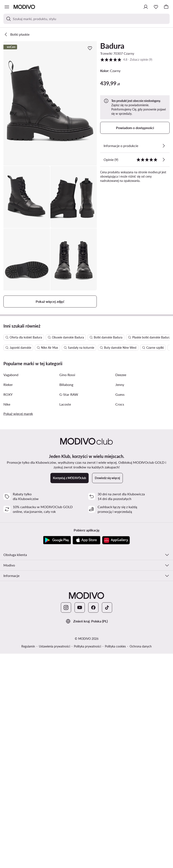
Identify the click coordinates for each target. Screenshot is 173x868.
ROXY (8, 579)
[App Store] (86, 725)
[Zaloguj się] (146, 7)
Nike (7, 589)
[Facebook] (93, 792)
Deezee (121, 559)
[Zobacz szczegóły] (164, 146)
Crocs (120, 589)
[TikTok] (107, 792)
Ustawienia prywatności (54, 831)
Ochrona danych (141, 831)
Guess (120, 579)
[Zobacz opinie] (164, 160)
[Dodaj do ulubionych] (90, 48)
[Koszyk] (166, 7)
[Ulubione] (156, 7)
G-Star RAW (69, 579)
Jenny (120, 569)
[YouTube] (80, 792)
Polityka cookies (115, 831)
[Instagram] (66, 792)
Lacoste (65, 589)
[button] (50, 103)
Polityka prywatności (87, 831)
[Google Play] (57, 725)
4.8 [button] (126, 60)
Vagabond (11, 559)
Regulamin (28, 831)
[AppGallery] (116, 725)
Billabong (66, 569)
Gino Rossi (67, 559)
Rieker (8, 569)
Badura (112, 46)
